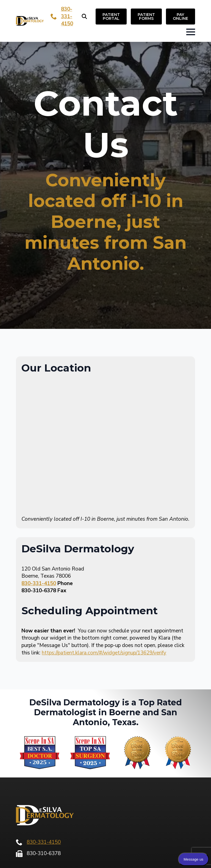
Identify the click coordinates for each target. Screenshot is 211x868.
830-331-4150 (67, 16)
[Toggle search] (84, 17)
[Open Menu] (191, 32)
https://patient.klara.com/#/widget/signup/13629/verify (104, 653)
